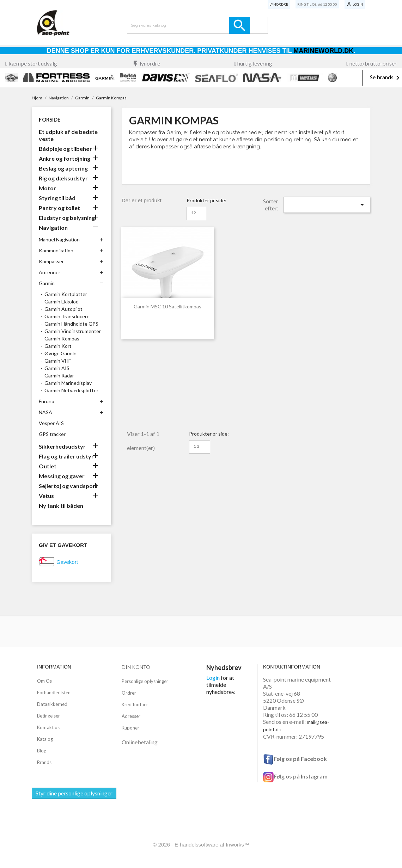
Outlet (48, 466)
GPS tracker (52, 434)
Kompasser (51, 261)
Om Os (44, 681)
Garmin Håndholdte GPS (71, 324)
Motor (47, 188)
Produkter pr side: (206, 200)
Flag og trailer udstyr (66, 456)
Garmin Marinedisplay (68, 383)
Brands (44, 762)
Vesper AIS (51, 423)
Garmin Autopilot (63, 309)
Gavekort (67, 562)
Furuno (47, 401)
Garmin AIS (57, 368)
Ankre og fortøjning (65, 158)
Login (213, 678)
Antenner (50, 272)
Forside (50, 119)
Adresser (131, 716)
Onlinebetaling (140, 742)
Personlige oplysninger (145, 681)
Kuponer (130, 728)
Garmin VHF (58, 361)
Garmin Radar (59, 375)
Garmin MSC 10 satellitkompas (167, 306)
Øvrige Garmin (60, 353)
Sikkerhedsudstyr (62, 446)
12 (194, 213)
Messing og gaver (62, 476)
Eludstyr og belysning (67, 218)
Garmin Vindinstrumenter (73, 331)
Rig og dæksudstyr (63, 178)
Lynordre (279, 4)
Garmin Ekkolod (62, 301)
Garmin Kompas (62, 338)
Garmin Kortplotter (66, 294)
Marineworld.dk (323, 51)
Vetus (46, 496)
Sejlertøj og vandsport (68, 486)
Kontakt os (48, 727)
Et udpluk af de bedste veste (68, 135)
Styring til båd (57, 198)
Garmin (47, 283)
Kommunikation (56, 250)
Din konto (136, 667)
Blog (42, 751)
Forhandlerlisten (54, 692)
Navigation (53, 227)
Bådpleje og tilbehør (65, 149)
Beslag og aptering (63, 168)
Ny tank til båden (61, 506)
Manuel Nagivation (59, 239)
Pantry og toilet (59, 208)
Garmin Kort (58, 346)
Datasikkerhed (52, 704)
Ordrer (129, 693)
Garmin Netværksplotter (71, 390)
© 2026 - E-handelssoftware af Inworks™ (201, 845)
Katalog (45, 739)
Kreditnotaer (135, 704)
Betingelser (48, 716)
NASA (45, 412)
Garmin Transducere (67, 316)
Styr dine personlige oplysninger (74, 793)
